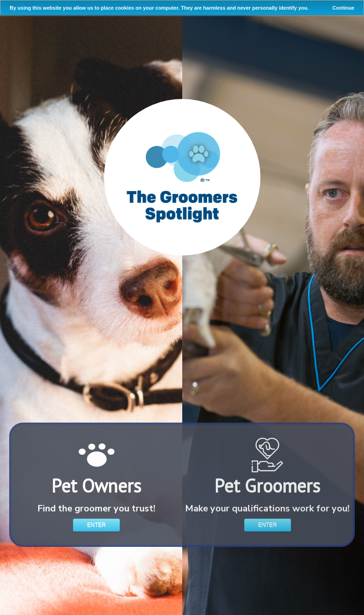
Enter (96, 525)
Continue (343, 8)
